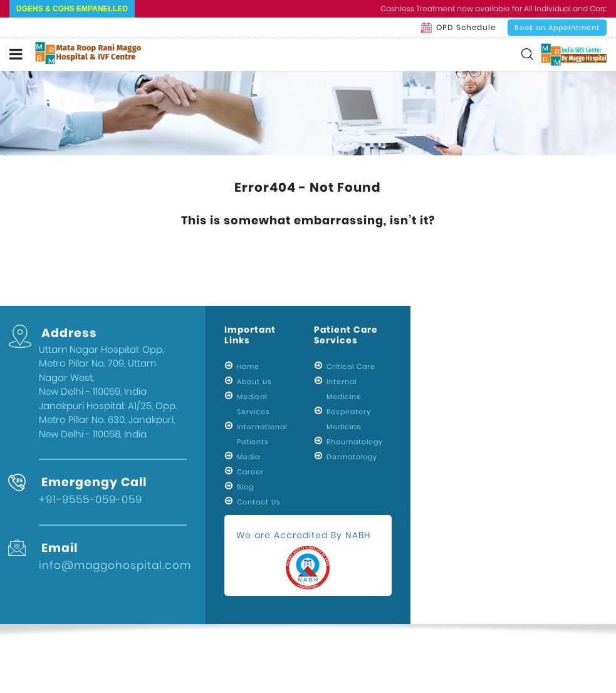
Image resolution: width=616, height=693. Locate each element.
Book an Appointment (557, 28)
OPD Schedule (458, 28)
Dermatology (352, 457)
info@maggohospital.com (115, 565)
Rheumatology (355, 442)
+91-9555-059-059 (91, 499)
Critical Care (351, 367)
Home (248, 367)
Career (250, 472)
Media (248, 457)
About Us (254, 382)
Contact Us (259, 502)
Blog (245, 487)
